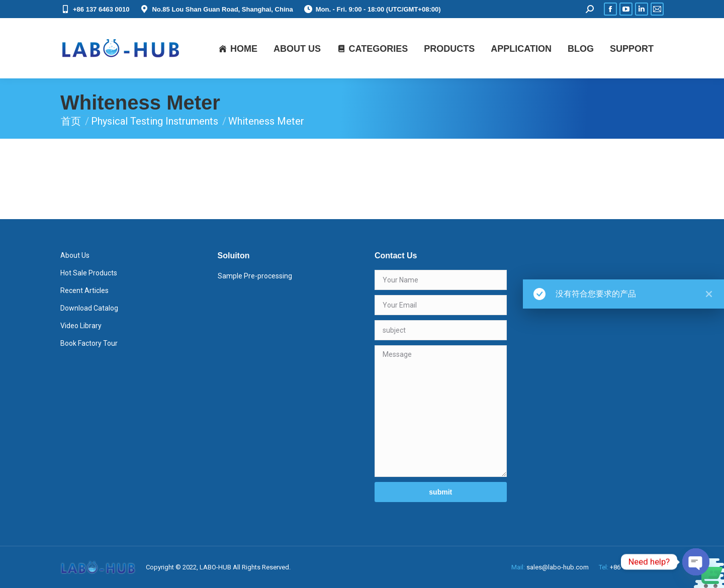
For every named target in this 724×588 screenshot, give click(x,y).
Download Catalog (89, 308)
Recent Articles (84, 290)
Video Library (81, 326)
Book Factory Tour (89, 343)
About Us (75, 255)
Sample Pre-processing (255, 276)
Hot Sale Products (89, 273)
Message (441, 411)
